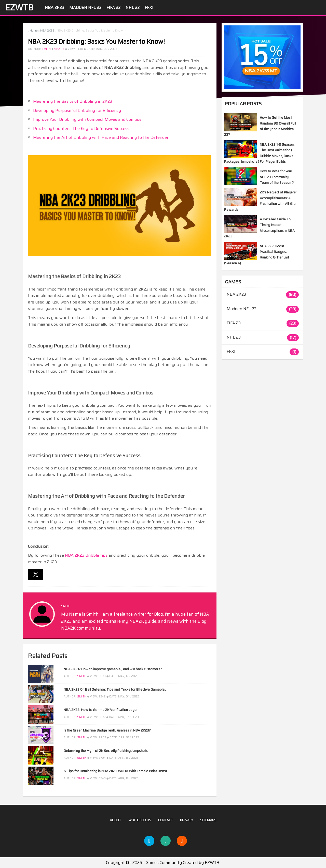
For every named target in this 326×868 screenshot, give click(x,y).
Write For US (140, 820)
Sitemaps (208, 820)
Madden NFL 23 (85, 7)
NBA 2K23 (55, 7)
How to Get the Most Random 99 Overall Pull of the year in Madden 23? (260, 126)
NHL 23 (133, 7)
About (116, 820)
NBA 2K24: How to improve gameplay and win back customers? (113, 669)
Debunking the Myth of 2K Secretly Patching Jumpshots (106, 751)
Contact (166, 820)
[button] (36, 574)
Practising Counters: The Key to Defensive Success (81, 128)
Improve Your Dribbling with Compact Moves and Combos (87, 119)
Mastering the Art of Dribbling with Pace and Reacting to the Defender (101, 137)
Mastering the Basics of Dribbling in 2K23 (73, 101)
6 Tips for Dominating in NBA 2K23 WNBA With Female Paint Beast (115, 771)
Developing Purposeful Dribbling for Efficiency (77, 110)
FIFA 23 (113, 7)
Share (59, 49)
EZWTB (19, 8)
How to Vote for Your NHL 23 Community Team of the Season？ (277, 177)
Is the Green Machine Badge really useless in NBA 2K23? (107, 730)
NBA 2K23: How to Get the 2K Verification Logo (100, 710)
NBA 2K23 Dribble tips (86, 555)
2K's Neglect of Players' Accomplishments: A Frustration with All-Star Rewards (260, 201)
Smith (46, 49)
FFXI (149, 7)
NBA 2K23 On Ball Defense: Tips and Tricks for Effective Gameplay (115, 689)
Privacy (187, 820)
